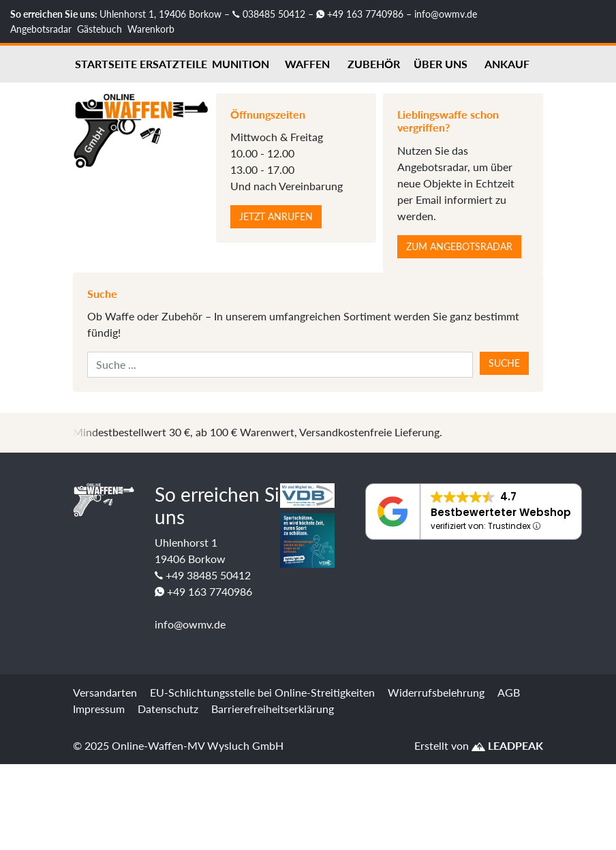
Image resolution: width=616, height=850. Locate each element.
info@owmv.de (446, 14)
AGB (509, 692)
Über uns (441, 64)
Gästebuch (99, 29)
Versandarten (105, 692)
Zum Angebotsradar (459, 246)
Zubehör (374, 64)
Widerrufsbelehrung (436, 692)
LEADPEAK (507, 745)
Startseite (106, 64)
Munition (241, 64)
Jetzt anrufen (276, 216)
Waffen (307, 64)
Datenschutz (168, 709)
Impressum (99, 709)
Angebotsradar (41, 29)
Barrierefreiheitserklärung (273, 709)
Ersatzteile (173, 64)
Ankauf (507, 64)
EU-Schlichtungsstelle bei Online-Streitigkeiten (262, 692)
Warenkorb (151, 29)
